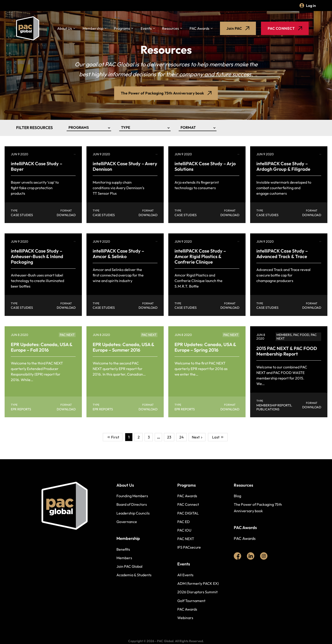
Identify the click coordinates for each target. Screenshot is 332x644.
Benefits (123, 549)
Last (218, 437)
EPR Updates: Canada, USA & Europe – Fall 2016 (42, 347)
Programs (122, 28)
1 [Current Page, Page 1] (129, 437)
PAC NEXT (186, 539)
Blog (237, 496)
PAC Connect (188, 504)
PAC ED (184, 522)
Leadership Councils (133, 513)
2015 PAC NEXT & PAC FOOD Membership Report (287, 351)
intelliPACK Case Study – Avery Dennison (125, 166)
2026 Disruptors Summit (197, 592)
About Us (65, 28)
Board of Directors (132, 504)
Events (146, 28)
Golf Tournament (191, 601)
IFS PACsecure (189, 547)
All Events (185, 575)
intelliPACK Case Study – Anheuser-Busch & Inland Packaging (37, 256)
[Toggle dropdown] (74, 29)
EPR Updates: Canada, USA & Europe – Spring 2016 (205, 347)
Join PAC (238, 28)
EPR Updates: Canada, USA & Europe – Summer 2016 (123, 347)
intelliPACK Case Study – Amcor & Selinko (118, 254)
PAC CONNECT (285, 28)
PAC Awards (199, 28)
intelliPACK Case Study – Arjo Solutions (205, 166)
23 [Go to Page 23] (169, 437)
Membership (93, 28)
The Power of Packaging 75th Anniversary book (258, 507)
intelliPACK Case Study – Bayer (37, 166)
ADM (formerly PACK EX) (198, 583)
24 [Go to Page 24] (182, 437)
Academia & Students (134, 575)
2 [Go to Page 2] (139, 437)
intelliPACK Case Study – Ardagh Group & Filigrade (283, 166)
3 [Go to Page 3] (149, 437)
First (113, 437)
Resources (170, 28)
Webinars (185, 618)
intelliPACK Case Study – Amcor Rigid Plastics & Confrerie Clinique (200, 256)
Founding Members (132, 496)
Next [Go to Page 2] (196, 437)
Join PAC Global (129, 566)
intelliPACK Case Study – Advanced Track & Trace (282, 254)
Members (124, 558)
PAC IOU (184, 530)
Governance (127, 522)
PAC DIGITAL (188, 513)
